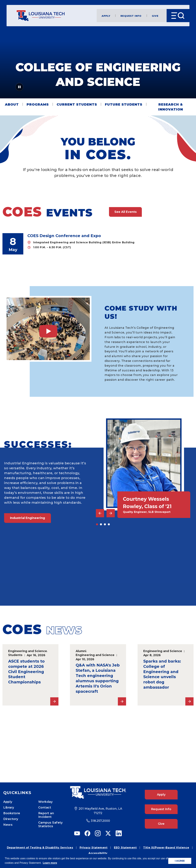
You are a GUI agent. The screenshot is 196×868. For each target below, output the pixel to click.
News (8, 825)
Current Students (77, 104)
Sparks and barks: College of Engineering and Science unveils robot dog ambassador (162, 674)
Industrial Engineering (27, 518)
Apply (106, 16)
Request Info (131, 16)
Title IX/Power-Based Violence (166, 848)
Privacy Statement (93, 848)
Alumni (81, 651)
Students (15, 655)
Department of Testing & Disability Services (40, 848)
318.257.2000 (100, 821)
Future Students (124, 104)
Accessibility (98, 853)
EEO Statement (125, 848)
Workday (45, 802)
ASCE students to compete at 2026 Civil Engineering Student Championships (26, 672)
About (12, 104)
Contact (45, 807)
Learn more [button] (50, 863)
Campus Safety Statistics (50, 824)
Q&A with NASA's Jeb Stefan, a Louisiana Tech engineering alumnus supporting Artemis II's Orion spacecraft (98, 678)
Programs (38, 104)
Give (155, 16)
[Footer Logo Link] (98, 792)
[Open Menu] (178, 16)
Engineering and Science (28, 651)
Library (9, 807)
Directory (11, 819)
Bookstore (12, 813)
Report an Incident (46, 815)
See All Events (125, 212)
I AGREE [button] (180, 861)
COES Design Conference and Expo (64, 236)
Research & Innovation (171, 107)
